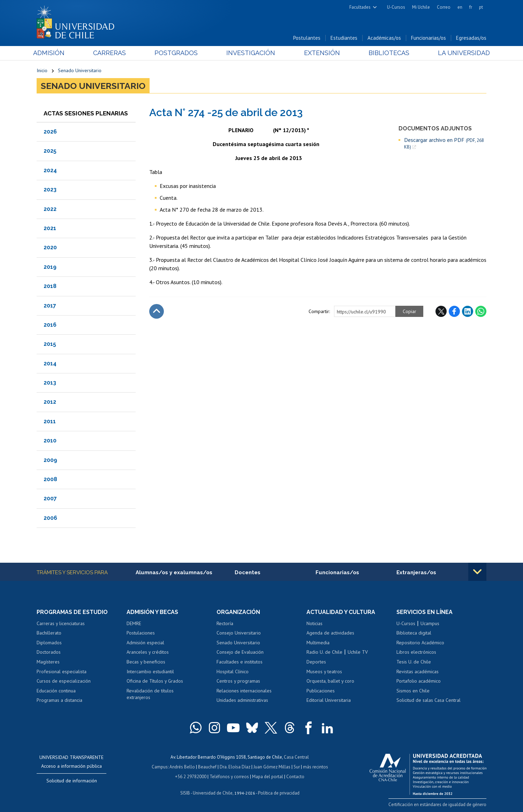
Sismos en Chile (413, 691)
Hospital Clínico (233, 671)
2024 (50, 170)
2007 (50, 498)
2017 (50, 306)
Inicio (42, 70)
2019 (50, 267)
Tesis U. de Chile (414, 662)
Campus (160, 767)
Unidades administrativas (242, 700)
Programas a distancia (59, 700)
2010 (50, 441)
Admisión (52, 53)
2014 (50, 363)
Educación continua (56, 691)
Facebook (454, 311)
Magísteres (48, 662)
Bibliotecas (386, 53)
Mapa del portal (268, 777)
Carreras (112, 53)
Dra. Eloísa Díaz (235, 767)
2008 (50, 479)
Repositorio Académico (420, 643)
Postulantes (307, 38)
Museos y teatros (324, 671)
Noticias (314, 623)
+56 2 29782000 (191, 777)
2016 (50, 325)
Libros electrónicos (416, 652)
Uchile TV (358, 652)
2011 (50, 421)
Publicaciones (321, 691)
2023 (50, 189)
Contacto (295, 777)
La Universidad (460, 53)
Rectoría (225, 623)
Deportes (316, 662)
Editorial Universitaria (329, 700)
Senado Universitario (80, 70)
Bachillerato (49, 633)
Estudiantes (344, 38)
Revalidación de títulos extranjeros (150, 694)
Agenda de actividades (330, 633)
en (460, 7)
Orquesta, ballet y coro (330, 681)
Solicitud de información (72, 781)
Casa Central (296, 757)
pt (481, 7)
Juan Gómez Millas (272, 767)
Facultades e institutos (240, 662)
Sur (297, 767)
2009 (50, 460)
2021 (50, 228)
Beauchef (207, 767)
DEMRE (134, 623)
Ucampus (430, 623)
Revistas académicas (418, 671)
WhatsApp (481, 311)
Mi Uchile (421, 7)
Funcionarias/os (429, 38)
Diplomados (49, 643)
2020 (50, 247)
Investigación (251, 53)
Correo (444, 7)
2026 (50, 132)
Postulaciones (141, 633)
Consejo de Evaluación (240, 652)
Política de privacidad (279, 793)
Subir (157, 311)
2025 (50, 151)
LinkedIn (468, 311)
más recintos (316, 767)
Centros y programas (238, 681)
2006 (50, 518)
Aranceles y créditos (148, 652)
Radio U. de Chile (324, 652)
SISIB (185, 793)
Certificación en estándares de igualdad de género (437, 805)
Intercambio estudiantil (150, 671)
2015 (50, 344)
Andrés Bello (182, 767)
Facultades (360, 7)
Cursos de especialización (64, 681)
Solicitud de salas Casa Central (429, 700)
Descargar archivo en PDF (444, 143)
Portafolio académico (419, 681)
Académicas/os (384, 38)
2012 (50, 402)
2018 (50, 286)
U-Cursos (396, 7)
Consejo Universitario (239, 633)
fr (471, 7)
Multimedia (318, 643)
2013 (50, 383)
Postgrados (177, 53)
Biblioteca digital (414, 633)
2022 (50, 209)
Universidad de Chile (213, 793)
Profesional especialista (62, 671)
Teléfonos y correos (229, 777)
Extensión (321, 53)
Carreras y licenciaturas (61, 623)
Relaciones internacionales (244, 691)
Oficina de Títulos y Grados (155, 681)
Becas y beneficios (146, 662)
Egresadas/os (471, 38)
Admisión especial (145, 643)
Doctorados (49, 652)
